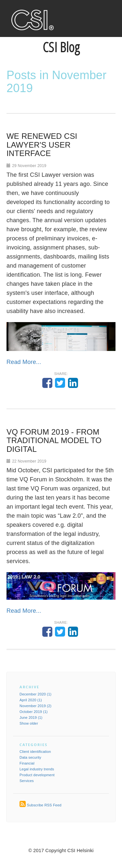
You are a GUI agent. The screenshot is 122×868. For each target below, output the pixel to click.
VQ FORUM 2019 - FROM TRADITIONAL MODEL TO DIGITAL (54, 440)
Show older (29, 723)
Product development (37, 775)
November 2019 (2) (35, 706)
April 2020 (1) (31, 700)
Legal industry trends (37, 769)
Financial (27, 763)
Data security (30, 757)
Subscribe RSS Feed (44, 805)
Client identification (35, 752)
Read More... (24, 362)
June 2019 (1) (31, 717)
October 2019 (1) (34, 712)
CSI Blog (61, 47)
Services (27, 781)
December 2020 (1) (35, 694)
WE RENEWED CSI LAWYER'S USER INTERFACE (42, 145)
